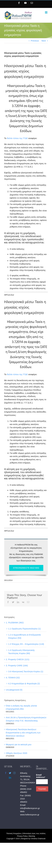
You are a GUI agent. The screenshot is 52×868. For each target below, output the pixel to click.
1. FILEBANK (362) (15, 623)
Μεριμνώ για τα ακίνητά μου (19, 744)
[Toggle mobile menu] (46, 12)
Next (44, 41)
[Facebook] (6, 773)
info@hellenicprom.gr (30, 808)
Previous (35, 41)
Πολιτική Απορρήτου (14, 833)
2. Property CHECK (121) (18, 659)
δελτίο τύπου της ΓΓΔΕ (17, 138)
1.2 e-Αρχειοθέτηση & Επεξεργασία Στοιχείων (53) (24, 636)
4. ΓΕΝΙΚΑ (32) (13, 678)
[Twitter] (10, 773)
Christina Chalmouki (38, 839)
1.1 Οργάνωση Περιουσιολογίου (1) (24, 629)
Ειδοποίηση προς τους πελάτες (34, 833)
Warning (32, 836)
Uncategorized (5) (14, 690)
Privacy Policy (22, 836)
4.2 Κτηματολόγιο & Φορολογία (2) (24, 683)
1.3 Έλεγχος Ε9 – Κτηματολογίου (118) (26, 644)
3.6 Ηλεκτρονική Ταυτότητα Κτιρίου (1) (26, 671)
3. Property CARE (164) (17, 665)
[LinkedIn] (10, 778)
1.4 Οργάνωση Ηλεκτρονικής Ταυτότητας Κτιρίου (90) (21, 652)
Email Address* (41, 776)
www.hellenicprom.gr (30, 815)
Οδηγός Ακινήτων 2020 (17, 753)
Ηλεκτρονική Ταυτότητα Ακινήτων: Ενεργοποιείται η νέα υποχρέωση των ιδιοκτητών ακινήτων (23, 733)
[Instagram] (14, 773)
